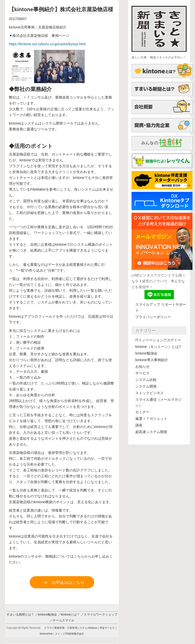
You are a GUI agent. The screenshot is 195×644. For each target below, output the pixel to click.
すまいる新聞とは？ (20, 615)
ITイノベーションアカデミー (158, 340)
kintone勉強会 (146, 353)
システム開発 (146, 386)
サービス (142, 373)
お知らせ (142, 366)
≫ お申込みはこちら (66, 582)
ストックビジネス (150, 393)
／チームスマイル (62, 620)
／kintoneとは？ (69, 615)
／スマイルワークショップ (99, 615)
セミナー (142, 412)
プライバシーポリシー (153, 317)
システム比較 (146, 380)
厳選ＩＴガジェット (151, 419)
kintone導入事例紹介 (152, 360)
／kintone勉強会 (46, 615)
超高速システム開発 (151, 432)
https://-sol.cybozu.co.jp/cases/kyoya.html (47, 44)
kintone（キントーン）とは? (158, 347)
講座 (139, 425)
